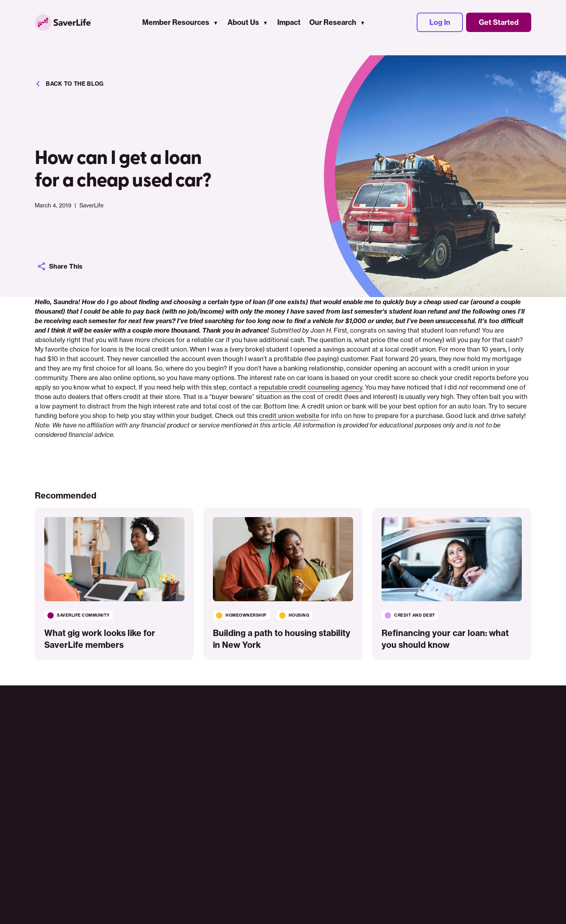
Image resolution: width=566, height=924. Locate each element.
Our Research (340, 28)
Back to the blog (69, 84)
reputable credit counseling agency (310, 387)
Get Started (499, 28)
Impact (296, 28)
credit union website (289, 416)
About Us (250, 28)
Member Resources (183, 28)
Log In (440, 28)
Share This (61, 266)
